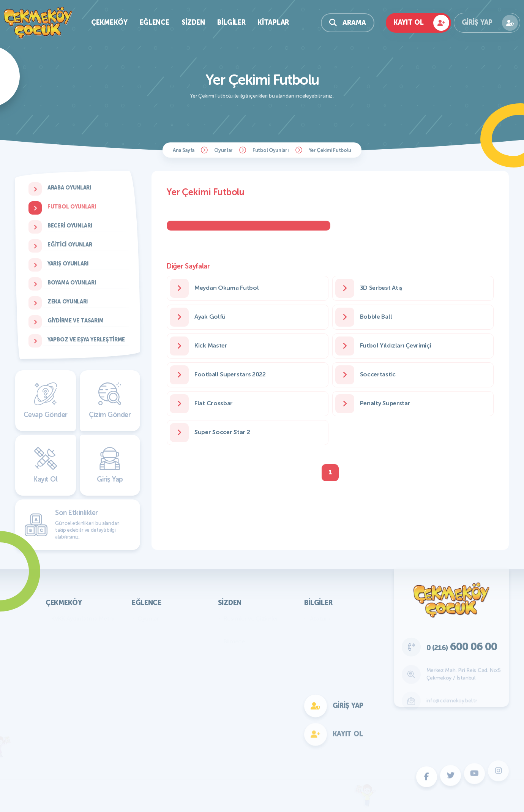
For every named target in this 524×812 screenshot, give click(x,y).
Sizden (193, 22)
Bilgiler (231, 22)
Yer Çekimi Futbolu (330, 150)
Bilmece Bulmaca (160, 630)
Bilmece (234, 641)
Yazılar (233, 630)
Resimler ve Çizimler (251, 618)
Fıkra (230, 653)
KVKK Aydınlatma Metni (83, 618)
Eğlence (155, 22)
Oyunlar (223, 150)
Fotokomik (152, 732)
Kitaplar (273, 22)
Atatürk (320, 618)
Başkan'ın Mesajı (73, 630)
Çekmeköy (109, 22)
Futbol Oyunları (271, 150)
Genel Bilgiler (328, 630)
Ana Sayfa (184, 150)
